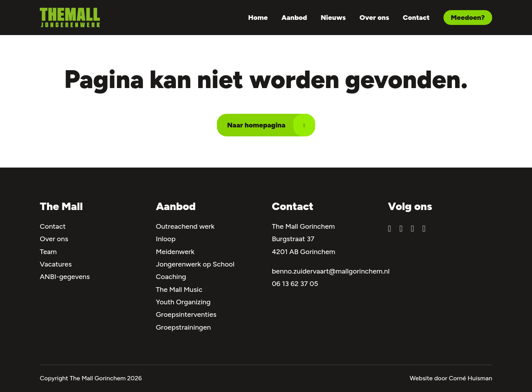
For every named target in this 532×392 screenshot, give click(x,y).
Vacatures (56, 264)
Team (48, 252)
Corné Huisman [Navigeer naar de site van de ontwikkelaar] (471, 378)
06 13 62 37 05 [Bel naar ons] (295, 284)
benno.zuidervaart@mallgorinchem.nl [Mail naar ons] (331, 271)
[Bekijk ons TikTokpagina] (424, 229)
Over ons (374, 18)
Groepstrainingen (184, 327)
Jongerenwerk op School (195, 264)
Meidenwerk (175, 252)
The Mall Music (179, 290)
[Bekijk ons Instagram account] (401, 229)
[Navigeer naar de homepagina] (70, 18)
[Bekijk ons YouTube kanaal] (412, 229)
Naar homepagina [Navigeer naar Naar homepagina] (271, 125)
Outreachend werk (185, 226)
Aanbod (294, 18)
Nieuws (333, 18)
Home (258, 18)
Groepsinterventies (186, 314)
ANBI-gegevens (65, 277)
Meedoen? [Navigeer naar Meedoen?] (468, 18)
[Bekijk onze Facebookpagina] (390, 229)
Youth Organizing (183, 302)
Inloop (166, 239)
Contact (416, 18)
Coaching (171, 277)
